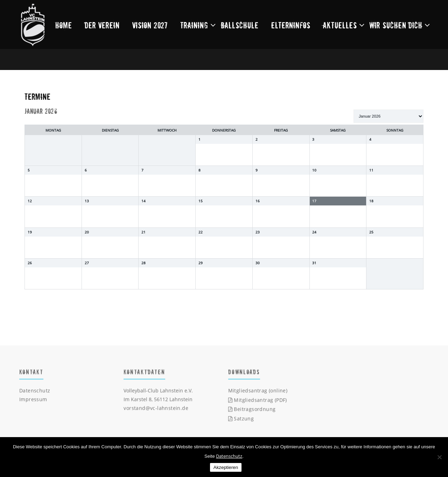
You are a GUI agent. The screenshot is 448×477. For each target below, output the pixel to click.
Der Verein (102, 25)
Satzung (241, 420)
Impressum (33, 401)
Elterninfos (291, 25)
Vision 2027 (150, 25)
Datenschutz (35, 392)
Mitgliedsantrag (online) (258, 392)
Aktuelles (340, 25)
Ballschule (240, 25)
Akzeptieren (226, 467)
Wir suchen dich (396, 25)
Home (64, 25)
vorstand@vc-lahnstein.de (156, 410)
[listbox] (388, 116)
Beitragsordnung (252, 411)
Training (194, 25)
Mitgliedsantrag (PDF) (258, 402)
